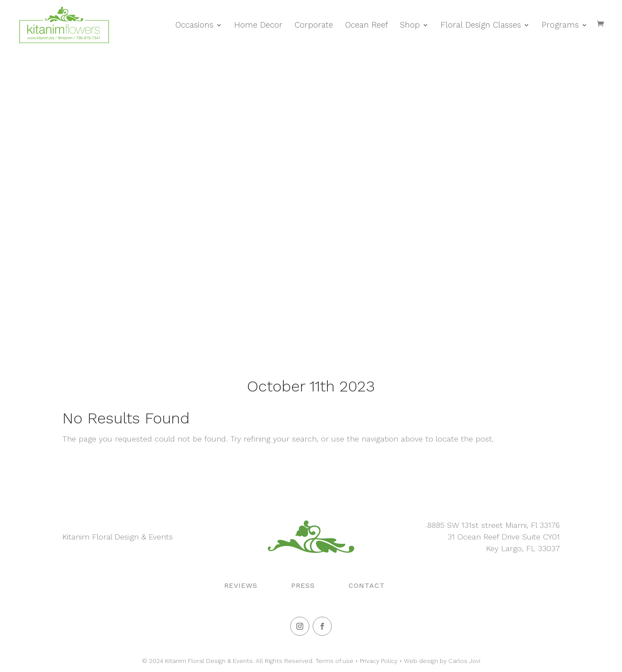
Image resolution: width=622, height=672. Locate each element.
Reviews (241, 585)
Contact (367, 585)
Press (303, 585)
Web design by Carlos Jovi (442, 661)
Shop (410, 25)
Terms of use (334, 661)
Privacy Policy (379, 661)
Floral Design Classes (481, 25)
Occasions (194, 25)
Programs (560, 25)
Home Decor (258, 25)
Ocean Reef (367, 25)
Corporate (314, 25)
